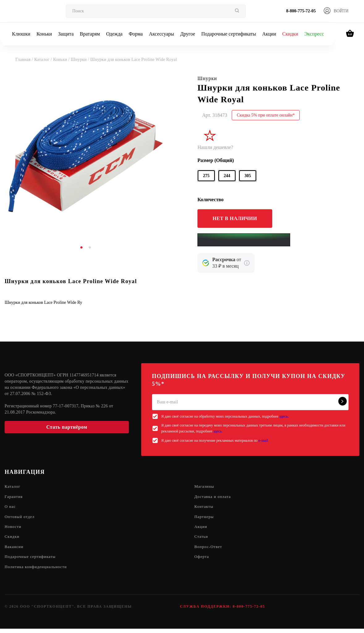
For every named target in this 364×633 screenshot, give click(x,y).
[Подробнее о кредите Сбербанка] (247, 263)
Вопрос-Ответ (209, 550)
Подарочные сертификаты (229, 34)
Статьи (202, 539)
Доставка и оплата (214, 497)
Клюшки (21, 34)
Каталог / (44, 59)
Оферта (202, 560)
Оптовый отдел (21, 518)
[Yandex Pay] (244, 240)
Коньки (44, 34)
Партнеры (205, 518)
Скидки (290, 34)
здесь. (284, 416)
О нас (11, 508)
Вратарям (90, 34)
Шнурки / (80, 59)
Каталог (13, 487)
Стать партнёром (67, 427)
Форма (136, 34)
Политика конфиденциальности (38, 571)
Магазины (205, 487)
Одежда (114, 34)
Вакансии (15, 550)
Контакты (205, 508)
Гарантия (14, 497)
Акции (269, 34)
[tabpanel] (86, 156)
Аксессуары (161, 34)
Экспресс (314, 34)
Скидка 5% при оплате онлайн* (266, 115)
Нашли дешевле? (215, 147)
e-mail (263, 440)
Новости (14, 529)
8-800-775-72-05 (301, 11)
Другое (188, 34)
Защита (66, 34)
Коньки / (62, 59)
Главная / (25, 59)
